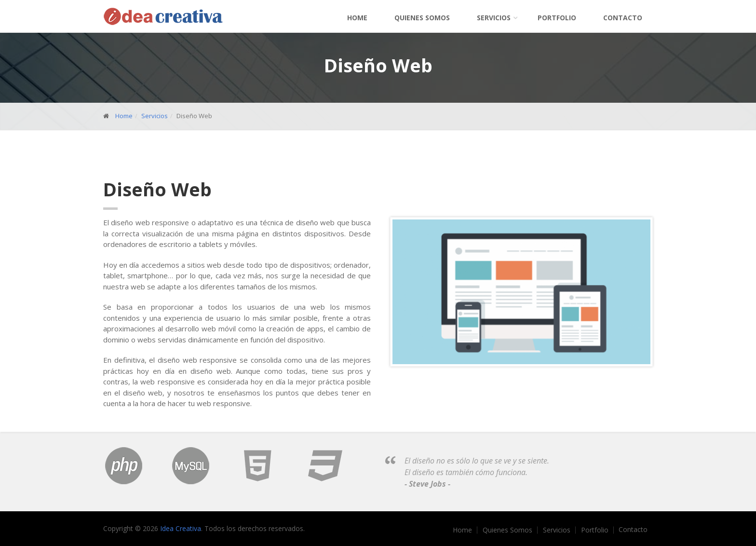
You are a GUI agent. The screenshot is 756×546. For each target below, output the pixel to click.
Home (357, 18)
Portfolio (557, 18)
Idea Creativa (181, 528)
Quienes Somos (422, 18)
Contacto (623, 18)
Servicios (494, 18)
